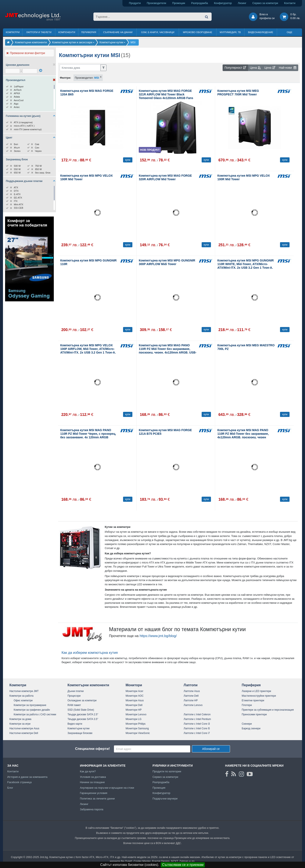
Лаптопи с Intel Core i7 (197, 733)
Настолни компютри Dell (24, 733)
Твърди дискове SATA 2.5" (83, 714)
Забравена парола (92, 809)
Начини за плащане (92, 782)
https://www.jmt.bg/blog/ (158, 636)
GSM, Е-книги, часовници (158, 32)
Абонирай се (211, 749)
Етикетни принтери (253, 700)
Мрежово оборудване (198, 32)
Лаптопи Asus (192, 691)
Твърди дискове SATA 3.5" (83, 719)
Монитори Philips (136, 724)
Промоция (159, 788)
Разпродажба (199, 3)
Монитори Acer (134, 691)
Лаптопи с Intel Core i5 (197, 728)
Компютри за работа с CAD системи (35, 714)
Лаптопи (191, 685)
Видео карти (75, 724)
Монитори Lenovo (136, 714)
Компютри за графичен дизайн (32, 710)
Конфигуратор (223, 3)
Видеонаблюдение (261, 32)
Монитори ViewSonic (138, 733)
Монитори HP (134, 710)
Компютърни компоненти (88, 685)
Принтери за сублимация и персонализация (268, 710)
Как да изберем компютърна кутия (89, 653)
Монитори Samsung (137, 728)
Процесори (74, 696)
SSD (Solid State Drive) (81, 710)
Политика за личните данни (97, 799)
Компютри (13, 32)
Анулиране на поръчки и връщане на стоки (107, 788)
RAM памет (74, 705)
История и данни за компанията (27, 777)
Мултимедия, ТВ (230, 32)
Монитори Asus (135, 700)
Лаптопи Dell (191, 696)
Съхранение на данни (118, 32)
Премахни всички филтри (26, 53)
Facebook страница (19, 782)
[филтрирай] (41, 70)
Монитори (134, 685)
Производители (157, 3)
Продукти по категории (167, 771)
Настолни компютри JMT (24, 691)
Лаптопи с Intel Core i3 (197, 724)
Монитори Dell (134, 705)
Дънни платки (76, 691)
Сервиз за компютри (265, 3)
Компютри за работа (21, 696)
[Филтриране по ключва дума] (80, 68)
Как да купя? (88, 771)
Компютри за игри (20, 724)
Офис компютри (23, 700)
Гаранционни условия (94, 793)
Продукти (135, 3)
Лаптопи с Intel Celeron (197, 714)
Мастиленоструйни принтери (259, 696)
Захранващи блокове (80, 733)
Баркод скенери (251, 728)
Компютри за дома (20, 719)
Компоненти (67, 32)
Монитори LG (134, 719)
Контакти (290, 3)
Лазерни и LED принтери (256, 691)
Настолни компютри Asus (24, 728)
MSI (97, 78)
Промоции (179, 3)
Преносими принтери (254, 714)
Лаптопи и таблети (39, 32)
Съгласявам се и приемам (183, 865)
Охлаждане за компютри (82, 700)
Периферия (89, 32)
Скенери (247, 724)
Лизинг (242, 3)
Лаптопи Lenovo (193, 705)
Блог (10, 788)
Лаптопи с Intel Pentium (197, 719)
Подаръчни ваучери (165, 799)
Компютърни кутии (79, 728)
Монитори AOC (135, 696)
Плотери (247, 705)
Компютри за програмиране (30, 705)
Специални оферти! (92, 749)
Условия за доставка (93, 777)
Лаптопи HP (191, 700)
